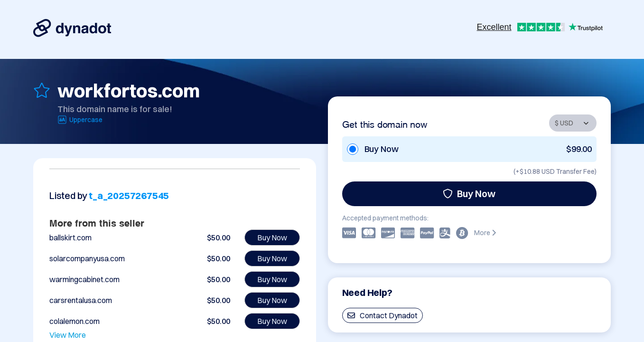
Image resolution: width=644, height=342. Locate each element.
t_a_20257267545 (129, 195)
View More (68, 335)
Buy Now (469, 194)
